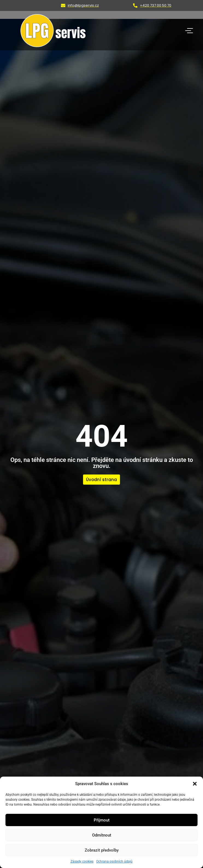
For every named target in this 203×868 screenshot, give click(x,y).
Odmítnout (102, 835)
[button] (195, 784)
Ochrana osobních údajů (114, 861)
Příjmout (102, 820)
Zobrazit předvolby (102, 850)
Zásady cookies (82, 861)
